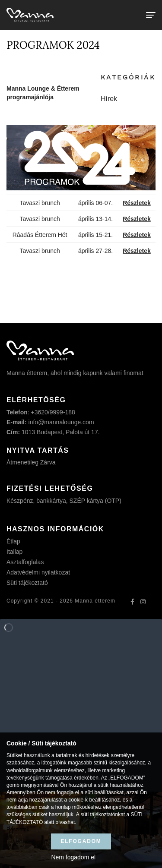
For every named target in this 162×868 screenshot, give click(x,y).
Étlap (13, 541)
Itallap (14, 552)
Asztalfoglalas (25, 562)
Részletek (18, 830)
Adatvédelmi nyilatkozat (38, 572)
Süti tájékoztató (27, 583)
